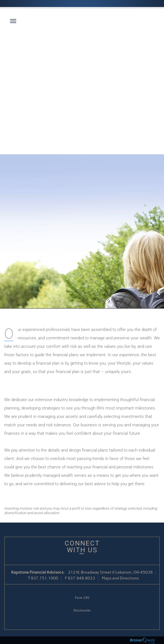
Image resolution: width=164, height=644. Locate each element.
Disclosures (82, 610)
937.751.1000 (44, 578)
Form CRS (82, 598)
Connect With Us (82, 547)
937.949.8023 (81, 578)
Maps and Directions (120, 578)
